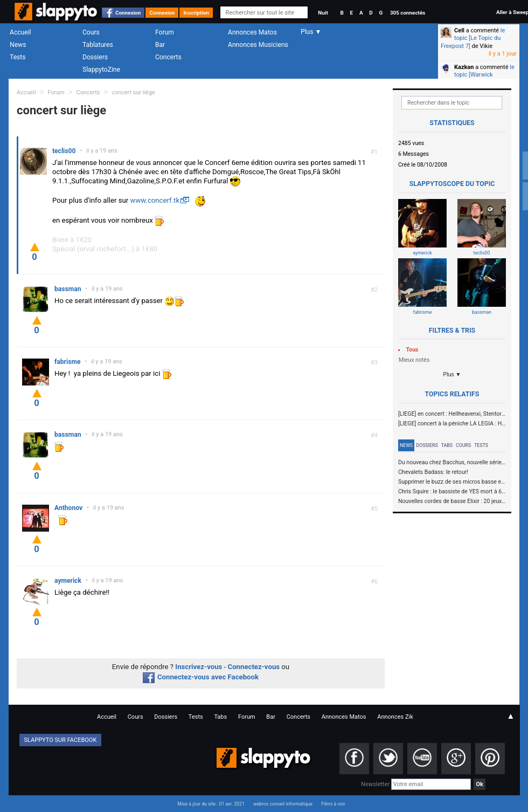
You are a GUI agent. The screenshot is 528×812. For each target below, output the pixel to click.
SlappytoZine (101, 70)
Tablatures (98, 45)
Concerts (168, 57)
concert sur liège (133, 92)
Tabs (447, 445)
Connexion (128, 13)
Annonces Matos (252, 32)
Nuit (323, 13)
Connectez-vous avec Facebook (201, 677)
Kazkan (464, 67)
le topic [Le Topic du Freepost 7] (473, 38)
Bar (160, 45)
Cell (459, 30)
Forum (165, 32)
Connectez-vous (254, 667)
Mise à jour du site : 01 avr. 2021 (211, 804)
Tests (18, 57)
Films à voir (333, 804)
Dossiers (95, 57)
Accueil (20, 32)
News (18, 45)
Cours (91, 32)
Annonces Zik (395, 717)
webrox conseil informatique (283, 804)
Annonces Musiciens (258, 45)
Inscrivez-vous (199, 667)
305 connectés (408, 13)
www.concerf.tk (155, 200)
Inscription (196, 13)
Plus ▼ (452, 374)
